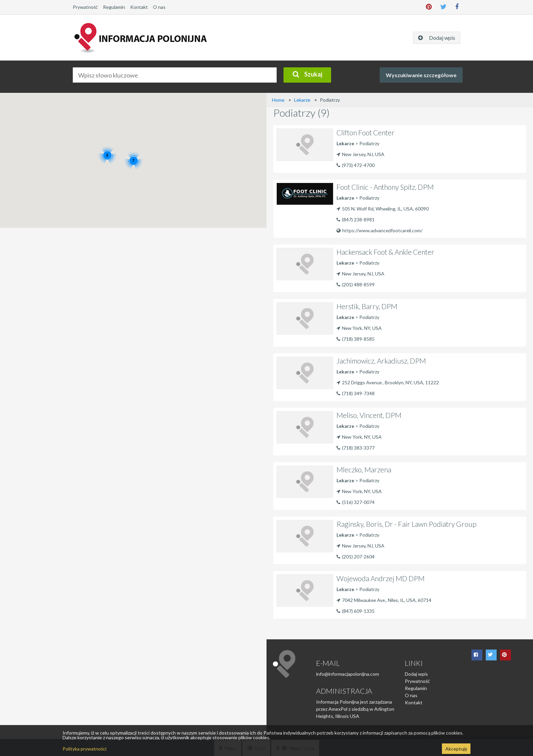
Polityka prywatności (84, 749)
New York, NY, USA (359, 326)
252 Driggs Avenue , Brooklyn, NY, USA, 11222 (388, 381)
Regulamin (114, 7)
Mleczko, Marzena (364, 468)
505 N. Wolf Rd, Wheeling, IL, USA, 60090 (383, 208)
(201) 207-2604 (358, 555)
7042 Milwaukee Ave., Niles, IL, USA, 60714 (385, 598)
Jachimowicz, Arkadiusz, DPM (382, 359)
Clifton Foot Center (366, 132)
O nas (159, 7)
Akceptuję (456, 749)
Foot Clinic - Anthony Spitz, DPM (386, 187)
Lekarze (302, 100)
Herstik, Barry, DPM (367, 305)
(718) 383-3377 (358, 446)
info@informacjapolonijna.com (348, 673)
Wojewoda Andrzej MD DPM (381, 577)
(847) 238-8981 (358, 219)
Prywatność (85, 7)
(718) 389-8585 (358, 337)
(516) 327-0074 (358, 500)
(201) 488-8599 (358, 282)
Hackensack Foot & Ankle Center (386, 250)
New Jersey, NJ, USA (361, 154)
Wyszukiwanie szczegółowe (421, 75)
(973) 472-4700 (358, 164)
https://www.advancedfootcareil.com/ (380, 229)
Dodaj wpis (416, 673)
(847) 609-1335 (358, 609)
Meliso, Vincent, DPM (369, 414)
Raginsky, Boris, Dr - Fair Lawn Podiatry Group (407, 523)
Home (278, 100)
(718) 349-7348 (358, 391)
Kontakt (139, 7)
